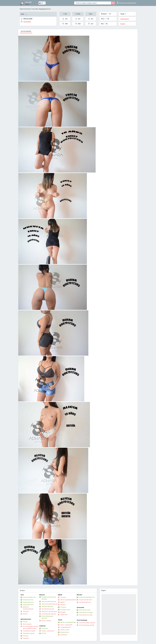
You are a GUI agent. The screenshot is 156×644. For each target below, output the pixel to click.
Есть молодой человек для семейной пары (31, 627)
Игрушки (26, 611)
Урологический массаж (49, 604)
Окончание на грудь (86, 612)
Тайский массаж (47, 606)
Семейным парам (29, 631)
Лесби (44, 633)
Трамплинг (64, 615)
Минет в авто (65, 630)
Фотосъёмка (27, 624)
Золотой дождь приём (87, 625)
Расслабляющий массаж (47, 617)
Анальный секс (28, 600)
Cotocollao (35, 9)
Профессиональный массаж (49, 598)
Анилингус (64, 635)
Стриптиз (45, 628)
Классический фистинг (87, 597)
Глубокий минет (66, 627)
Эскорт (25, 622)
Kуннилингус (65, 632)
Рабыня (63, 605)
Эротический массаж (49, 601)
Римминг (26, 638)
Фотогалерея (26, 31)
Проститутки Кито (25, 9)
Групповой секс (28, 605)
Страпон (63, 607)
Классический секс (29, 597)
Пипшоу (26, 636)
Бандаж (63, 612)
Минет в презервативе (68, 622)
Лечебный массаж (48, 609)
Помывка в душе (29, 633)
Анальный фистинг (86, 600)
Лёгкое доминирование (68, 600)
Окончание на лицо (86, 615)
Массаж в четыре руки (49, 611)
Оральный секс (28, 602)
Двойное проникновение (28, 608)
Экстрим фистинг (85, 602)
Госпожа (63, 597)
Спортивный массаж (49, 614)
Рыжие (123, 24)
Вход (127, 3)
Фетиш (25, 614)
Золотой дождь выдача (87, 623)
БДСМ (62, 602)
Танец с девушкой (48, 631)
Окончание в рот (85, 610)
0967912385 (28, 19)
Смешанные (125, 19)
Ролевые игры (65, 610)
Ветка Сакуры (46, 621)
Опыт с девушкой (66, 625)
